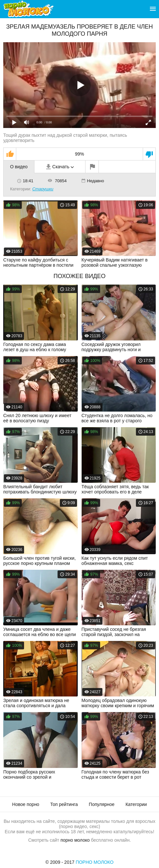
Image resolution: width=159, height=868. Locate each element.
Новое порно (26, 804)
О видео (19, 167)
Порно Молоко (95, 862)
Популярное (102, 804)
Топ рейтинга (64, 804)
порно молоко (75, 840)
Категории (136, 804)
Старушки (43, 189)
